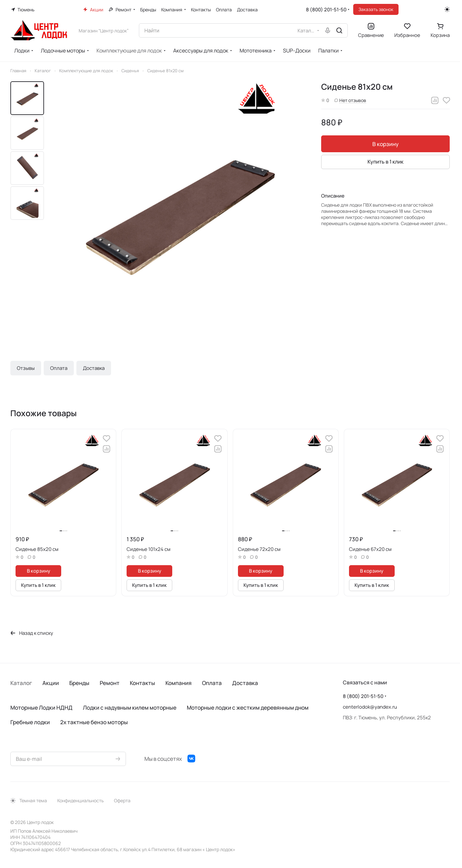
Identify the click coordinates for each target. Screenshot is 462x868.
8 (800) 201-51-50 (326, 10)
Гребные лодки (30, 722)
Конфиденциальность (80, 800)
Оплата (59, 368)
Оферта (122, 800)
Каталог (21, 683)
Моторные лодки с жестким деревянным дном (248, 708)
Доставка (94, 368)
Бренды (79, 683)
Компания (179, 683)
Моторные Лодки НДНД (41, 708)
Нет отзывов (350, 100)
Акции (51, 683)
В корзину (385, 144)
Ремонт (110, 683)
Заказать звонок (376, 9)
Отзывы (26, 368)
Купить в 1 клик (385, 162)
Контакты (142, 683)
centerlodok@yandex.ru (370, 707)
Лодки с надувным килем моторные (130, 708)
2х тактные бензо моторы (94, 722)
